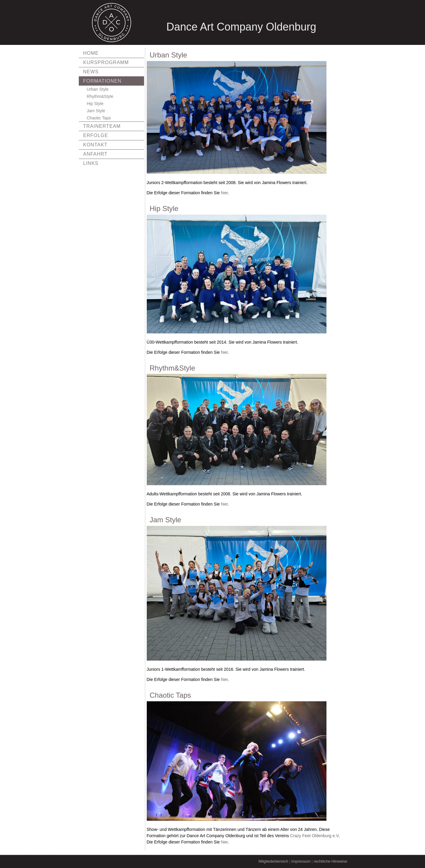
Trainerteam (102, 126)
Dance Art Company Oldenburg (241, 27)
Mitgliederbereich (273, 861)
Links (91, 163)
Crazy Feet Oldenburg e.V (314, 836)
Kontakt (95, 145)
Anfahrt (95, 154)
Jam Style (96, 111)
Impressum (301, 861)
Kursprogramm (106, 62)
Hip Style (95, 104)
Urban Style (98, 89)
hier (224, 193)
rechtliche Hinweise (331, 861)
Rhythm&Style (100, 96)
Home (91, 53)
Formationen (102, 81)
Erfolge (96, 135)
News (91, 72)
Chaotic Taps (99, 118)
